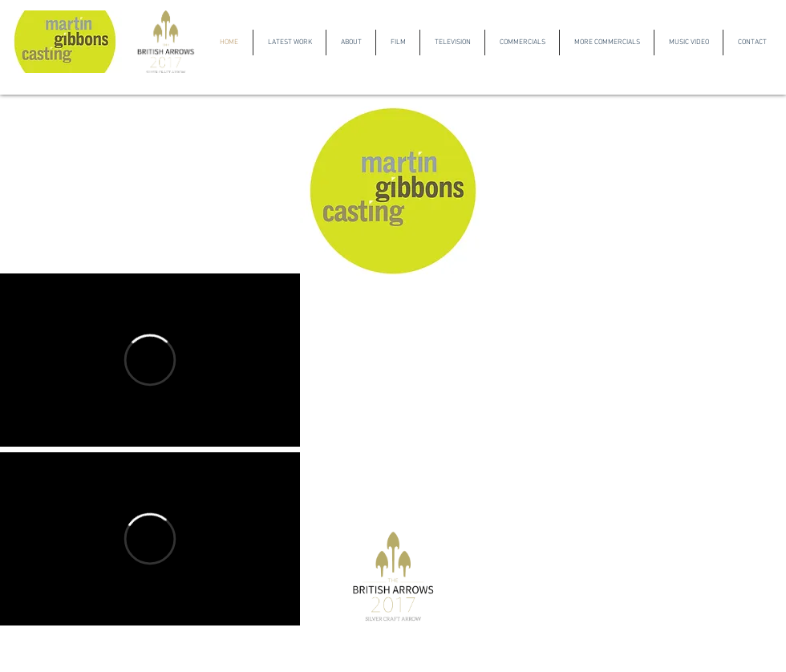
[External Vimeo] (150, 360)
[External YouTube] (150, 181)
